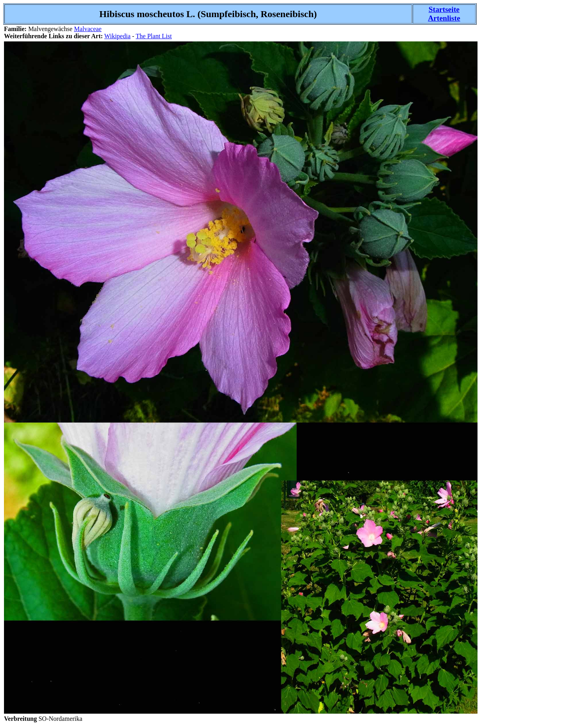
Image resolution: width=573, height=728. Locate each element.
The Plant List (154, 36)
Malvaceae (88, 29)
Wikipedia (117, 36)
